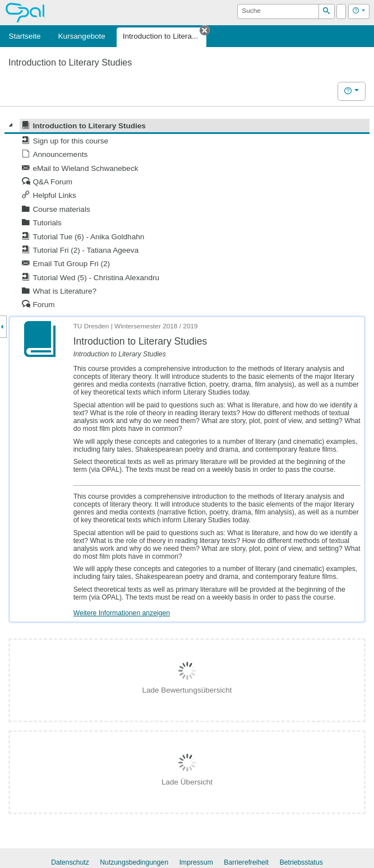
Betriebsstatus (301, 862)
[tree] (187, 215)
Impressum (196, 862)
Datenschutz (70, 862)
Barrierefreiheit (246, 862)
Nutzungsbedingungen (134, 862)
